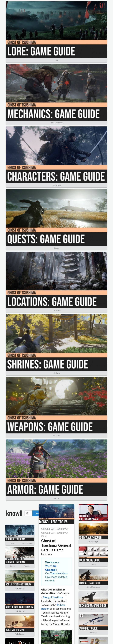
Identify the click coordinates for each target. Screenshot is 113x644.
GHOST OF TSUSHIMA (55, 529)
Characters (56, 185)
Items (93, 564)
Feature (27, 566)
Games (12, 543)
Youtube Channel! (51, 568)
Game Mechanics (57, 123)
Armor (57, 498)
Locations (56, 310)
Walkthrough (20, 588)
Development (28, 543)
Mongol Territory (53, 597)
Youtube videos (59, 573)
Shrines (57, 373)
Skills (93, 610)
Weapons (57, 436)
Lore (56, 60)
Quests (57, 248)
